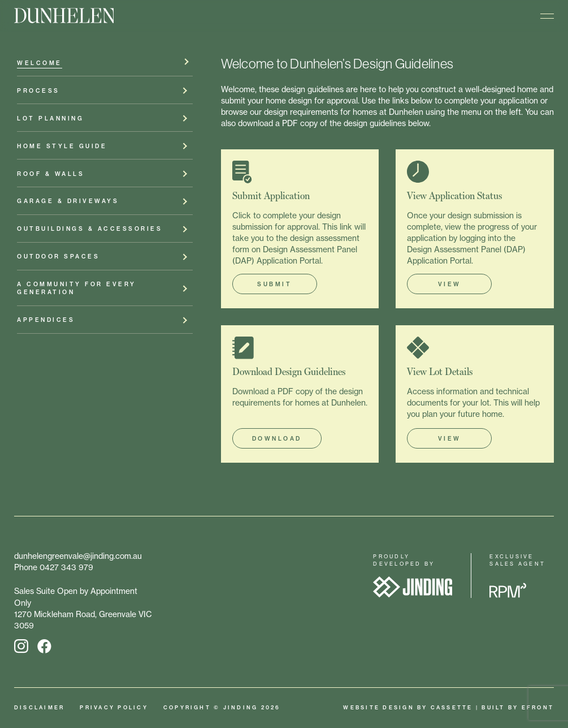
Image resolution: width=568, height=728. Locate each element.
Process (38, 92)
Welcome (40, 65)
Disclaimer (39, 707)
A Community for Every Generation (77, 290)
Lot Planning (50, 120)
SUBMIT (274, 284)
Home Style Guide (62, 148)
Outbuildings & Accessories (90, 231)
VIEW (450, 284)
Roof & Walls (51, 175)
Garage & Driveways (68, 203)
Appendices (46, 322)
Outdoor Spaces (58, 258)
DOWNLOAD (277, 439)
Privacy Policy (114, 707)
